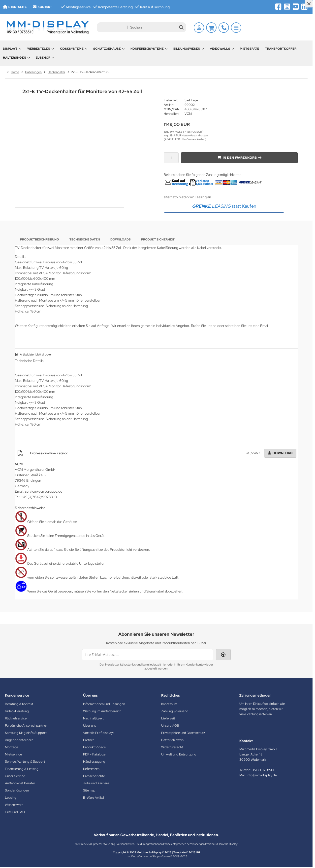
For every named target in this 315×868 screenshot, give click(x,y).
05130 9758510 (263, 770)
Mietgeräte (250, 49)
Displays (12, 49)
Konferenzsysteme (149, 49)
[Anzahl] (171, 158)
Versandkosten (126, 844)
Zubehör (45, 58)
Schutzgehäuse (109, 49)
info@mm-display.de (262, 775)
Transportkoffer (281, 49)
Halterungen (16, 58)
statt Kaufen (224, 206)
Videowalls (222, 49)
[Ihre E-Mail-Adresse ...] (148, 655)
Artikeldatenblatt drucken (36, 355)
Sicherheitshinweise (30, 508)
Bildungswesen (189, 49)
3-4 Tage (191, 100)
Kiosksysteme (74, 49)
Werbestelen (41, 49)
